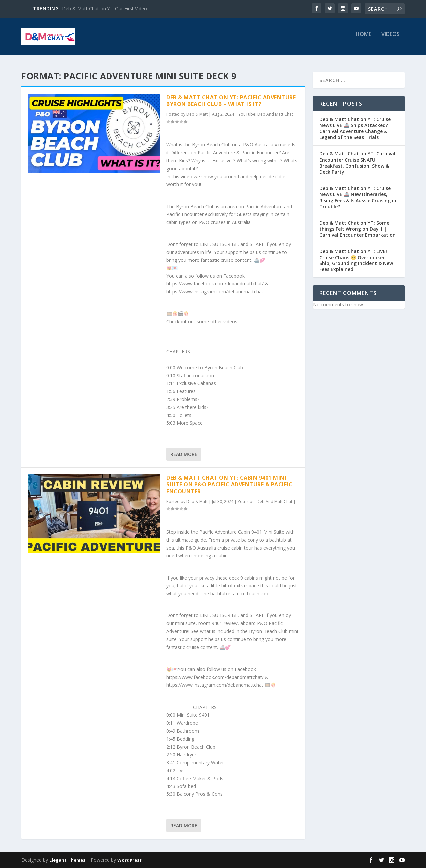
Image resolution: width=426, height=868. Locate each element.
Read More (184, 455)
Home (364, 39)
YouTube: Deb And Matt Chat (266, 115)
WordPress (130, 860)
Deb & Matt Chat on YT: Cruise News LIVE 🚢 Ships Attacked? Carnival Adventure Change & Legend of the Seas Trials (355, 129)
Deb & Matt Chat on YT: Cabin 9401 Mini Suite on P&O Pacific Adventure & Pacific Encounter (229, 485)
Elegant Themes (67, 860)
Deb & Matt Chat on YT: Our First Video (105, 8)
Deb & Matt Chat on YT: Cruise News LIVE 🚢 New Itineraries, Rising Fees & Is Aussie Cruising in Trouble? (358, 198)
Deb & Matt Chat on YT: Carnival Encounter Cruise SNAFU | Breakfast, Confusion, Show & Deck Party (357, 163)
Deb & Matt (197, 115)
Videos (391, 39)
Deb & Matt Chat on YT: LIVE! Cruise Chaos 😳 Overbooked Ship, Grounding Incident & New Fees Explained (356, 261)
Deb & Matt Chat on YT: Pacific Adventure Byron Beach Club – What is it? (231, 101)
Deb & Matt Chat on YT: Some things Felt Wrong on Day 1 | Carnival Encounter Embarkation (358, 229)
